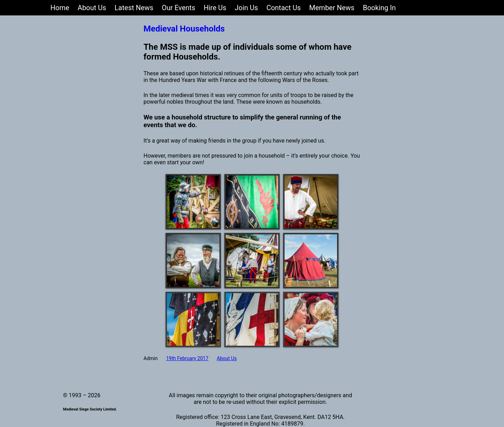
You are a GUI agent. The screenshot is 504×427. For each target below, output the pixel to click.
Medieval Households (184, 29)
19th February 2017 (187, 358)
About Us (227, 358)
